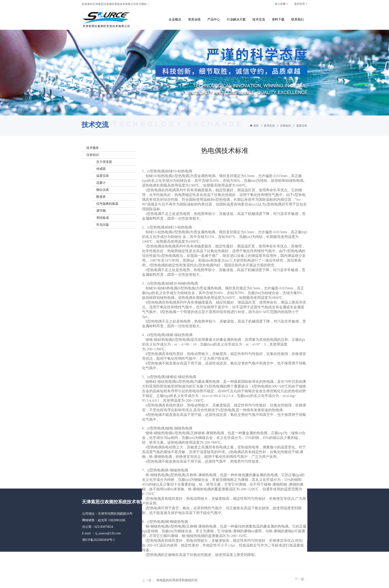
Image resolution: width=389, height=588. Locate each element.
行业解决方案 (236, 19)
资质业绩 (194, 19)
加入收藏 (281, 4)
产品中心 (214, 19)
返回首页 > (301, 4)
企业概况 (175, 19)
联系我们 (297, 19)
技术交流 (259, 19)
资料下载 (278, 19)
